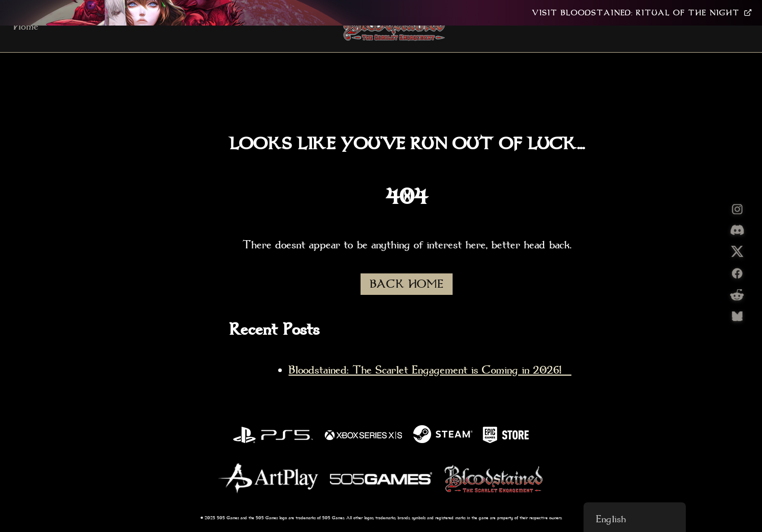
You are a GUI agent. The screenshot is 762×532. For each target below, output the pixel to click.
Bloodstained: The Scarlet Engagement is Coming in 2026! (430, 370)
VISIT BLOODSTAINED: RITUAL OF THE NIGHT (642, 13)
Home (26, 26)
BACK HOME (407, 284)
